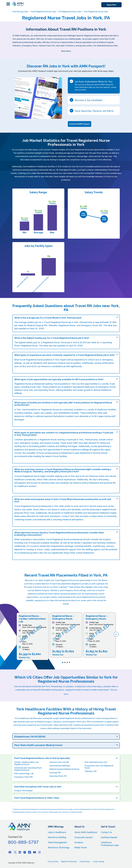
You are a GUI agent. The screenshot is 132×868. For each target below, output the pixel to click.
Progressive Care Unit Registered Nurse (99, 767)
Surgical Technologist (23, 791)
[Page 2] (65, 662)
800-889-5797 (23, 842)
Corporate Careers (84, 837)
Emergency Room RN (24, 777)
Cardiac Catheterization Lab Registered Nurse (26, 763)
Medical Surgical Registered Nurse (64, 769)
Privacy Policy (53, 862)
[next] (116, 634)
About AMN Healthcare (86, 832)
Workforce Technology (59, 847)
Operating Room (46, 390)
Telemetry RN (91, 771)
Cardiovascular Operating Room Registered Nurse (28, 769)
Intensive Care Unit (24, 390)
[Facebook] (10, 852)
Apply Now (111, 5)
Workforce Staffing (57, 837)
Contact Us (106, 832)
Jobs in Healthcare (57, 832)
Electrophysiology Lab (24, 773)
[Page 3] (67, 662)
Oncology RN (55, 773)
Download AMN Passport (80, 124)
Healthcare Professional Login (110, 844)
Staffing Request (109, 837)
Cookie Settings (99, 862)
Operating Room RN (58, 776)
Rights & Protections (69, 862)
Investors (79, 842)
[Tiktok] (30, 852)
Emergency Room (107, 387)
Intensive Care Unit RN (59, 762)
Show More (66, 51)
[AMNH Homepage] (18, 4)
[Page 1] (63, 662)
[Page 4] (70, 662)
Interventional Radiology (60, 766)
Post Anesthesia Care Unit (96, 762)
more (66, 694)
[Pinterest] (25, 852)
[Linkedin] (20, 852)
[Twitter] (15, 852)
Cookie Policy (85, 862)
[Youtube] (35, 852)
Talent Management (57, 842)
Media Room (81, 847)
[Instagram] (39, 852)
